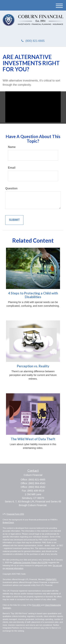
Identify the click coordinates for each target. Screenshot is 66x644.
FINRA (49, 579)
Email (12, 168)
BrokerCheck (8, 522)
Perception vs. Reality (33, 366)
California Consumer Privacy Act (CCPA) (30, 562)
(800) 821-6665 (33, 41)
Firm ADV (37, 605)
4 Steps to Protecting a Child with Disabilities (33, 295)
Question (11, 188)
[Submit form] (14, 220)
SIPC (54, 579)
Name (12, 147)
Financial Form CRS (15, 514)
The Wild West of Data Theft (33, 439)
